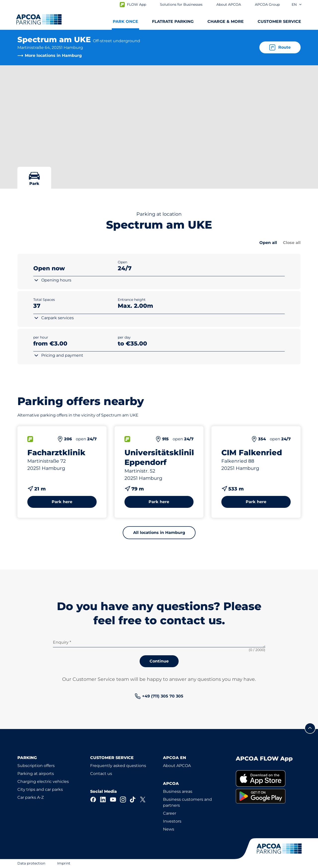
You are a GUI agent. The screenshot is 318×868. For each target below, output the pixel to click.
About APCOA (177, 766)
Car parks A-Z (31, 797)
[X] (143, 799)
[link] (159, 696)
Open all (268, 243)
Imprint (64, 863)
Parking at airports (36, 774)
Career (170, 813)
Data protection (31, 863)
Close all (292, 243)
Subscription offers (36, 766)
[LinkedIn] (103, 799)
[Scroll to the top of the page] (310, 728)
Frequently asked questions (118, 766)
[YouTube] (113, 799)
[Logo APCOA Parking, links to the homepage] (39, 19)
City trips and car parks (40, 789)
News (169, 829)
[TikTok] (133, 799)
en (297, 4)
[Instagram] (123, 799)
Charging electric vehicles (43, 781)
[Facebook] (93, 799)
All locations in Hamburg (159, 533)
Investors (172, 821)
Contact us (101, 774)
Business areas (178, 791)
